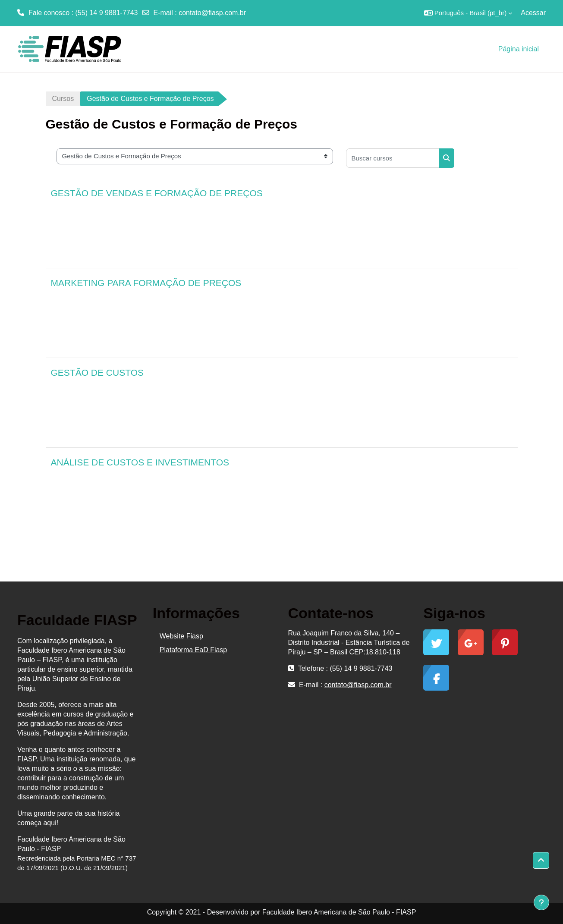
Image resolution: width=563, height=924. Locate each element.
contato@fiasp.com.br (212, 13)
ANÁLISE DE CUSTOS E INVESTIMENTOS (140, 462)
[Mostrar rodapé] (541, 902)
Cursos (63, 99)
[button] (468, 13)
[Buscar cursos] (393, 158)
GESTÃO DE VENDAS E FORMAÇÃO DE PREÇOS (157, 193)
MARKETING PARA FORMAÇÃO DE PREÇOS (146, 283)
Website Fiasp (181, 636)
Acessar (533, 13)
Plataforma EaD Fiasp (193, 650)
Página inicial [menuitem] (519, 49)
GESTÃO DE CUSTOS (98, 372)
